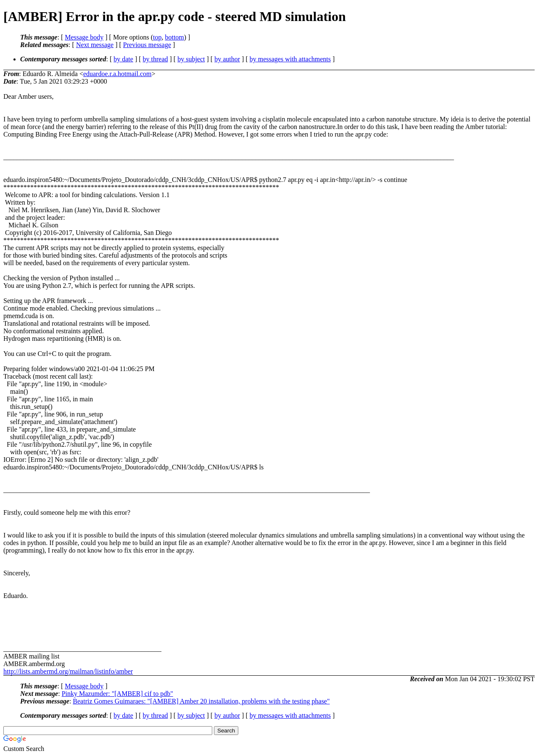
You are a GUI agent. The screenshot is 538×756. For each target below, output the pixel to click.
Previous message (147, 45)
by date (123, 59)
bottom (174, 37)
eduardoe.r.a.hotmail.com (117, 74)
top (157, 37)
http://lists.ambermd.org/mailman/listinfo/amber (68, 671)
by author (227, 59)
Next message (95, 45)
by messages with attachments (290, 59)
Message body (84, 37)
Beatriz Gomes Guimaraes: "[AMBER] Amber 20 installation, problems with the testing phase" (201, 701)
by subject (191, 59)
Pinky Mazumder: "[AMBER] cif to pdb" (117, 694)
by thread (156, 59)
